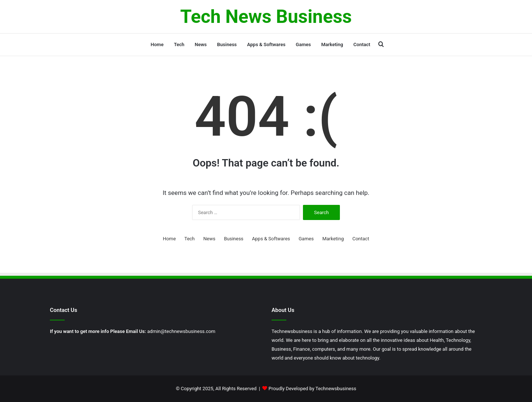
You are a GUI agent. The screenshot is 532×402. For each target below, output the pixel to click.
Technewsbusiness (336, 389)
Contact (362, 44)
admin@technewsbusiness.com (181, 331)
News (201, 44)
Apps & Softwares (266, 44)
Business (227, 44)
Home (157, 44)
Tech (179, 44)
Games (303, 44)
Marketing (332, 44)
